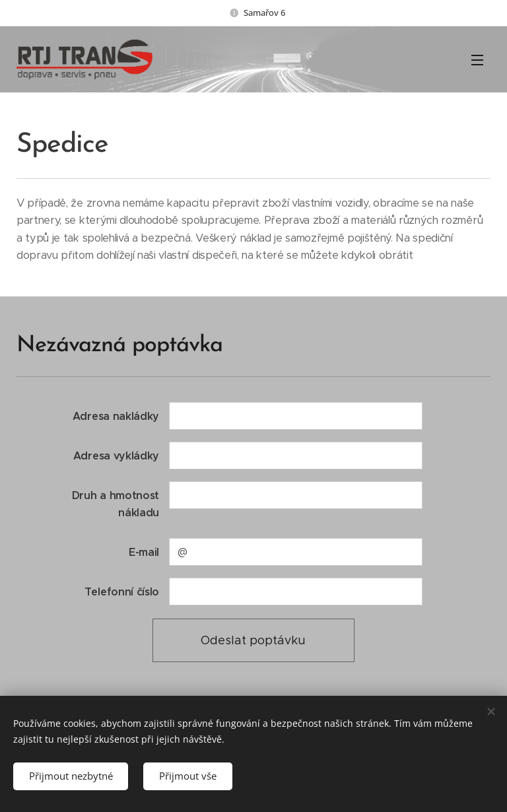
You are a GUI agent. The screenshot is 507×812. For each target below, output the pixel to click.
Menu (477, 60)
